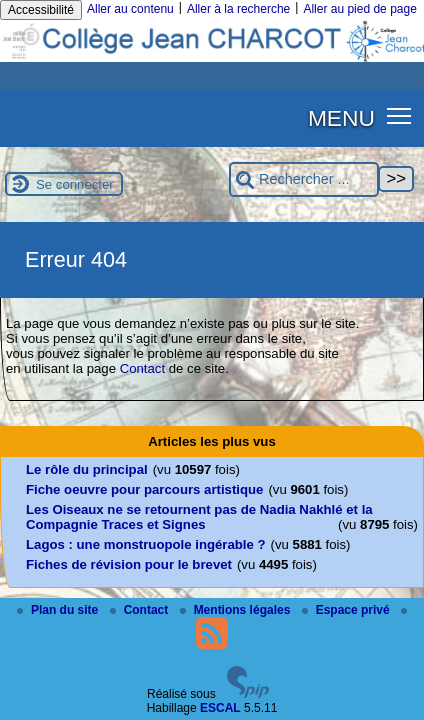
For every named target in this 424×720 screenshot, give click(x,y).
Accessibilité (41, 10)
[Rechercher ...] (304, 179)
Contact (142, 368)
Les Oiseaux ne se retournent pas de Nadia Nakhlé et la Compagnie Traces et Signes (199, 517)
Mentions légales (237, 610)
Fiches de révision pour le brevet (129, 564)
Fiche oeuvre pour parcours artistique (144, 489)
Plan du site (59, 610)
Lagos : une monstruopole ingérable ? (146, 544)
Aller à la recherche (238, 9)
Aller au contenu (130, 9)
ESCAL (220, 708)
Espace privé (347, 610)
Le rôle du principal (87, 469)
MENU (341, 118)
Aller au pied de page (359, 9)
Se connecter (75, 184)
